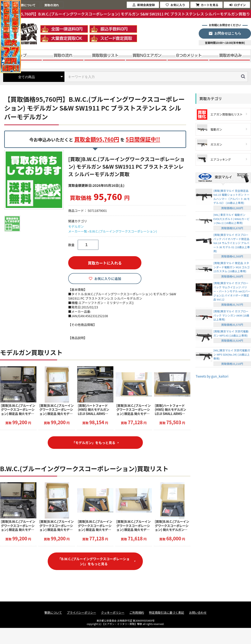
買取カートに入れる (105, 263)
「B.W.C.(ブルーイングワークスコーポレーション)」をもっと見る (94, 561)
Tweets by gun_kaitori (212, 376)
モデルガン (76, 226)
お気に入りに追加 (108, 279)
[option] (35, 180)
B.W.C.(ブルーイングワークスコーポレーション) (123, 231)
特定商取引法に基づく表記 (166, 613)
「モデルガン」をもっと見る (94, 443)
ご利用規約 (137, 613)
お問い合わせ (198, 613)
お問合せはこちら (228, 33)
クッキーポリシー (113, 613)
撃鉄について (53, 613)
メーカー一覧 (78, 231)
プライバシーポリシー (82, 613)
